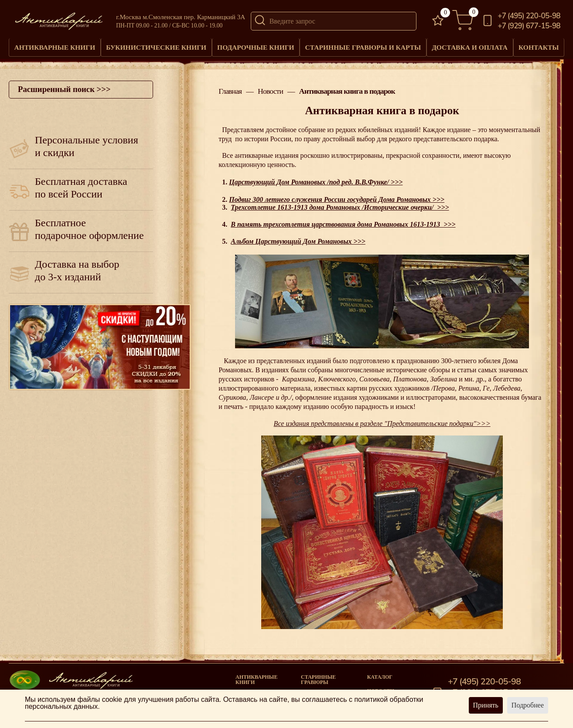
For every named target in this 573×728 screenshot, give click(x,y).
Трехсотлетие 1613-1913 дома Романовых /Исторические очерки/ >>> (340, 204)
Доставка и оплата (468, 46)
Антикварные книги (55, 46)
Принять (486, 705)
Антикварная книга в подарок (347, 89)
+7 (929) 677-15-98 (529, 26)
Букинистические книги (156, 46)
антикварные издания (266, 153)
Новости (270, 89)
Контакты (538, 46)
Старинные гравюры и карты (362, 46)
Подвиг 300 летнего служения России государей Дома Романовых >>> (337, 196)
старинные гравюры (318, 677)
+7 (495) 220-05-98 (529, 16)
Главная (230, 89)
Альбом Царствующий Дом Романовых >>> (298, 239)
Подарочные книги (255, 46)
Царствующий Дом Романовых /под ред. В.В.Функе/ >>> (316, 179)
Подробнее (528, 705)
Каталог (380, 674)
